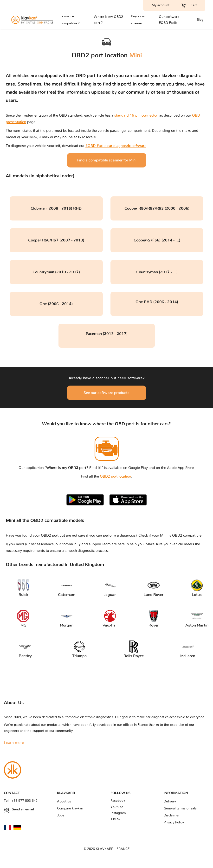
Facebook (118, 801)
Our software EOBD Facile (169, 20)
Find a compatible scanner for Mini (107, 160)
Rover (154, 619)
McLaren (188, 650)
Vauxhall (110, 619)
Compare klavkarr (70, 808)
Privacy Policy (174, 822)
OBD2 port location (116, 477)
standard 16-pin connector (136, 116)
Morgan (67, 619)
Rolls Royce (134, 650)
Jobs (61, 815)
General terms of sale (180, 808)
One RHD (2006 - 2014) (157, 302)
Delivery (170, 801)
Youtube (117, 807)
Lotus (197, 588)
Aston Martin (196, 619)
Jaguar (110, 588)
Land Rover (154, 588)
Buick (23, 588)
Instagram (118, 813)
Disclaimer (172, 815)
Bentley (25, 650)
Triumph (79, 650)
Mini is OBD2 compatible (181, 536)
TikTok (115, 819)
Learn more (14, 743)
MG (23, 619)
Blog (200, 20)
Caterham (67, 588)
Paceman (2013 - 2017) (107, 334)
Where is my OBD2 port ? (108, 20)
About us (64, 801)
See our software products (106, 393)
